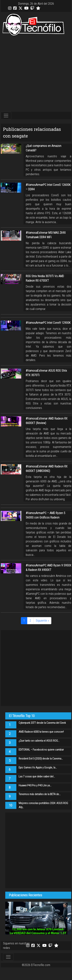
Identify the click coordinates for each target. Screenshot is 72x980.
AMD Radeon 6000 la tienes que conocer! (41, 732)
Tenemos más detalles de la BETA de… (40, 794)
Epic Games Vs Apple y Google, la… (38, 768)
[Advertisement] (35, 74)
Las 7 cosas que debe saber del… (37, 777)
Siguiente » (42, 621)
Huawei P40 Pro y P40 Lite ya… (35, 786)
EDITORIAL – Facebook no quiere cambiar (41, 750)
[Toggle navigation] (6, 116)
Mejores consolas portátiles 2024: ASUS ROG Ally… (43, 805)
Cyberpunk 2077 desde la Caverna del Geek (42, 723)
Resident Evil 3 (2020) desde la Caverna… (41, 759)
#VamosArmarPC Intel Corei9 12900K (48, 323)
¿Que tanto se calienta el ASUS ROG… (39, 741)
